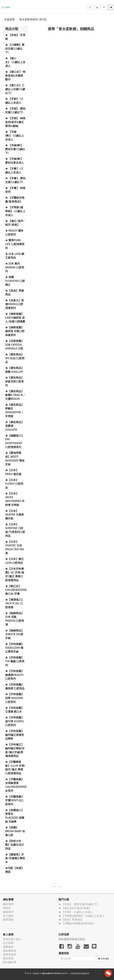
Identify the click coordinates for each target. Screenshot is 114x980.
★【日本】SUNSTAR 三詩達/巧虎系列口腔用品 (15, 530)
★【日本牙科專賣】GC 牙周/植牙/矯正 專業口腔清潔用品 (15, 574)
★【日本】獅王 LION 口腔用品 (15, 561)
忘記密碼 (8, 943)
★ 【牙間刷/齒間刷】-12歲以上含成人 (15, 211)
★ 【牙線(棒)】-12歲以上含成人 (15, 135)
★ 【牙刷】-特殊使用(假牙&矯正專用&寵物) (15, 122)
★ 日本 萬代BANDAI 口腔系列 (15, 267)
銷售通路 (8, 920)
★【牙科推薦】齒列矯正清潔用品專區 (15, 735)
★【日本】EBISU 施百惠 (13, 472)
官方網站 (8, 916)
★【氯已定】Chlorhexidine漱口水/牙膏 (16, 590)
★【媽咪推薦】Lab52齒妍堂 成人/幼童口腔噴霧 (15, 318)
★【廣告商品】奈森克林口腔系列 (15, 381)
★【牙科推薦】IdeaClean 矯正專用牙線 (15, 648)
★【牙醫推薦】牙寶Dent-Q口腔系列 (15, 800)
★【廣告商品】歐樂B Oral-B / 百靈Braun (15, 395)
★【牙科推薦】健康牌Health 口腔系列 (15, 675)
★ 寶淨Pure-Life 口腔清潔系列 (15, 244)
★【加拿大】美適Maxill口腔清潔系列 (15, 304)
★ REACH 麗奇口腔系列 (14, 232)
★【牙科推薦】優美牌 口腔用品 (15, 686)
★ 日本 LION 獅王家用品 (15, 256)
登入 (19, 939)
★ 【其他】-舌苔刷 (15, 37)
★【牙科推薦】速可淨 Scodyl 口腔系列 (15, 721)
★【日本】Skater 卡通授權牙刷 (14, 515)
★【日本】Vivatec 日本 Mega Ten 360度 (15, 547)
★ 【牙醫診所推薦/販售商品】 (15, 200)
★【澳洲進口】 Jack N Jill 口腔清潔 (15, 603)
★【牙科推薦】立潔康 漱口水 (15, 710)
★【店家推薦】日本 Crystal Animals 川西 (15, 345)
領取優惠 (104, 959)
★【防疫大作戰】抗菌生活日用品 (15, 845)
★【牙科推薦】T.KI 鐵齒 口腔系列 (15, 661)
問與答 (7, 908)
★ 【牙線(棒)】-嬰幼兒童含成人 (15, 161)
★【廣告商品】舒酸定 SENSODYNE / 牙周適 (15, 410)
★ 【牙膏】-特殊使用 (15, 190)
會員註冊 (8, 939)
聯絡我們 (8, 912)
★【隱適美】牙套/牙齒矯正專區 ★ (15, 858)
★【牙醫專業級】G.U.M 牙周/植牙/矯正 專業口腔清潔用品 (15, 768)
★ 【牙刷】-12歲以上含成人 (14, 101)
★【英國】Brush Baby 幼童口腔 (15, 831)
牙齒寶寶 (9, 19)
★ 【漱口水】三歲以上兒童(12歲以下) (15, 89)
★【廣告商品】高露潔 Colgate (15, 426)
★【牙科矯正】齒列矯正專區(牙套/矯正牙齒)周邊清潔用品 (15, 750)
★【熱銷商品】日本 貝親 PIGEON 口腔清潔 (15, 619)
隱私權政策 (10, 951)
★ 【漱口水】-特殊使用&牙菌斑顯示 (15, 75)
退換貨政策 (10, 954)
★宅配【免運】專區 (15, 870)
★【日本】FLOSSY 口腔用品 (14, 484)
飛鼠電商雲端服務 (79, 973)
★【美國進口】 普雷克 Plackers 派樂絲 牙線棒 (15, 816)
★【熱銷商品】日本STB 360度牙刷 (15, 634)
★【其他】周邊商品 (15, 292)
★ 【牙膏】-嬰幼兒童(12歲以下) (15, 180)
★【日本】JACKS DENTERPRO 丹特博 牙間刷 (15, 499)
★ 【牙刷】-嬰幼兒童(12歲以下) (15, 110)
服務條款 (8, 947)
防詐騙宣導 (10, 962)
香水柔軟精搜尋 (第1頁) (33, 19)
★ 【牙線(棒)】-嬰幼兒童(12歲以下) (15, 149)
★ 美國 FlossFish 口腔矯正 (15, 281)
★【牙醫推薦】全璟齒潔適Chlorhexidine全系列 (16, 785)
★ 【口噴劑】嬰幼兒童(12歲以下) (15, 48)
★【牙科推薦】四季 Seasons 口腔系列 (15, 698)
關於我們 (8, 904)
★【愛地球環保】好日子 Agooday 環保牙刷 (15, 458)
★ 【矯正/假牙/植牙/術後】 (15, 223)
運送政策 (8, 958)
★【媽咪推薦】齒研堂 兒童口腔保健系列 (15, 331)
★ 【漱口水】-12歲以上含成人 (15, 62)
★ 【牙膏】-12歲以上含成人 (14, 170)
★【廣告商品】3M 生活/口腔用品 (15, 358)
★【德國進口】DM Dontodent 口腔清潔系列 (15, 441)
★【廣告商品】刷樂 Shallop (15, 370)
